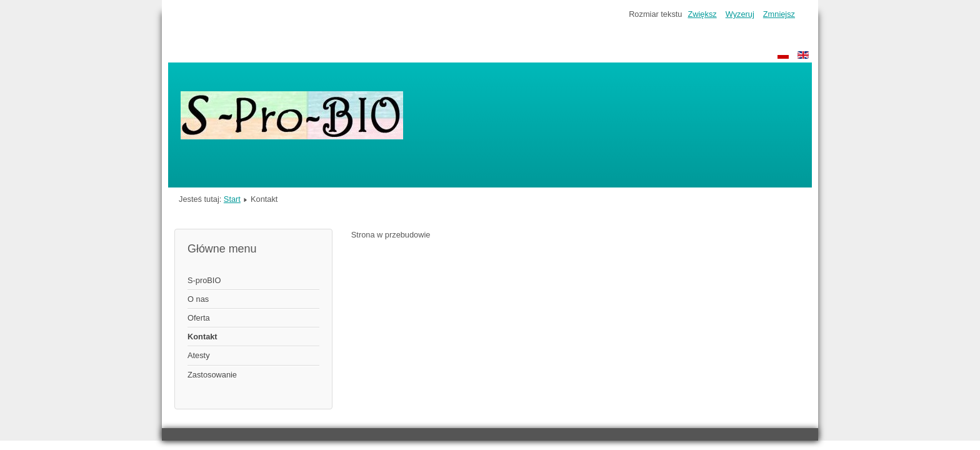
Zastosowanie (212, 375)
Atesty (199, 355)
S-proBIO (204, 280)
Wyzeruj (740, 14)
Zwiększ (702, 14)
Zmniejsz (779, 14)
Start (232, 199)
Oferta (199, 318)
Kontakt (202, 337)
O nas (198, 299)
